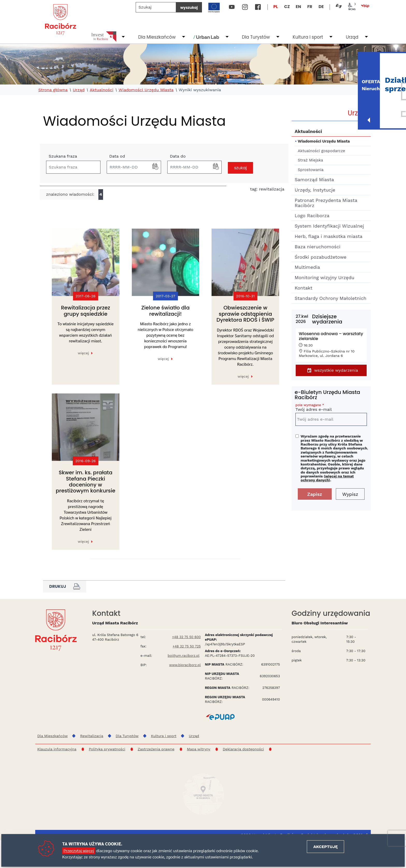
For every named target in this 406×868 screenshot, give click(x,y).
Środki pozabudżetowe (321, 257)
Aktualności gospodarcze (321, 151)
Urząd (352, 37)
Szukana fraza (63, 156)
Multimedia (307, 267)
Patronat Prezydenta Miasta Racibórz (326, 203)
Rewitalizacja (92, 736)
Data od (117, 156)
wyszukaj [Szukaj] (189, 8)
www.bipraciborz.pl (185, 665)
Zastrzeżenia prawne (156, 749)
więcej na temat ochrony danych (327, 478)
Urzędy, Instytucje (315, 190)
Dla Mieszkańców (157, 37)
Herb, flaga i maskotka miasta (329, 236)
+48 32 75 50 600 (186, 637)
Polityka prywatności (107, 749)
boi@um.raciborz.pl (183, 656)
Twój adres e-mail (331, 408)
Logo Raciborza (312, 216)
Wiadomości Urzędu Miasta (146, 90)
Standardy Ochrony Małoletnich (331, 298)
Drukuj (65, 587)
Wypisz (350, 494)
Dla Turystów (256, 37)
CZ (287, 7)
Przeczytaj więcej (79, 851)
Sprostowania (311, 170)
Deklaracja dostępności (243, 749)
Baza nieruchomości (318, 247)
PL (276, 7)
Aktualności (101, 90)
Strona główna (53, 90)
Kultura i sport (308, 37)
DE (321, 7)
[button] (155, 167)
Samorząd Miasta (314, 179)
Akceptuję (325, 847)
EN (298, 7)
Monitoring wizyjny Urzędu (325, 277)
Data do (178, 156)
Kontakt (303, 288)
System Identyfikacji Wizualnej (329, 226)
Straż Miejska (310, 160)
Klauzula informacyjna (57, 749)
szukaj (240, 168)
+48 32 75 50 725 (187, 646)
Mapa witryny (199, 749)
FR (310, 7)
